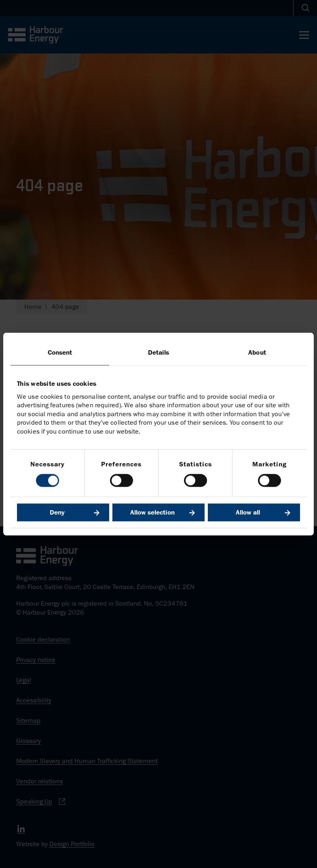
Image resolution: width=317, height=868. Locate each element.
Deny (57, 512)
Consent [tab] (60, 353)
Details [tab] (159, 353)
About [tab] (257, 353)
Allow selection (152, 512)
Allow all (248, 512)
